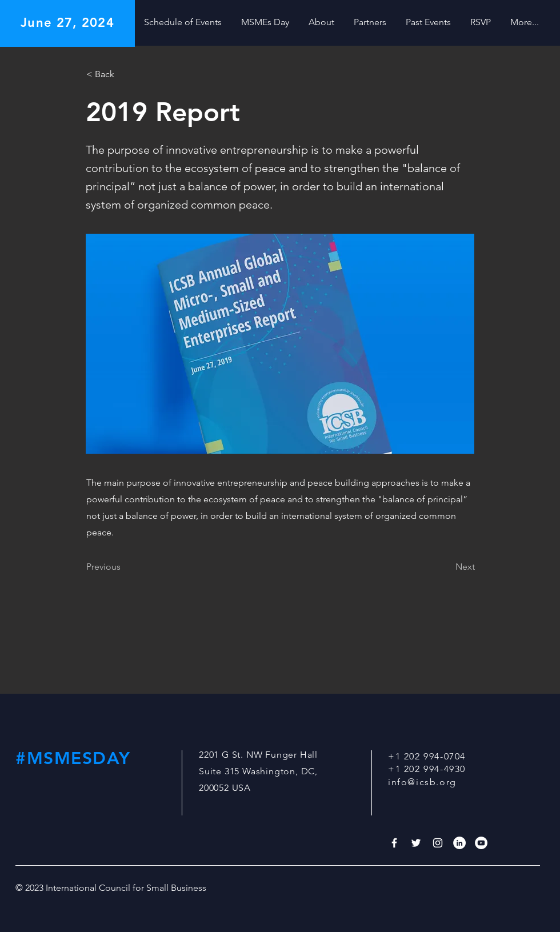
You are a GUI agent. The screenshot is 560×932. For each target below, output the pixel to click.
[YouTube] (481, 843)
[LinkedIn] (459, 843)
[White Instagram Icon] (438, 843)
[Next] (446, 567)
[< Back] (124, 74)
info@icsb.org (422, 782)
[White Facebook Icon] (394, 843)
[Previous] (124, 567)
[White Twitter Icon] (416, 843)
